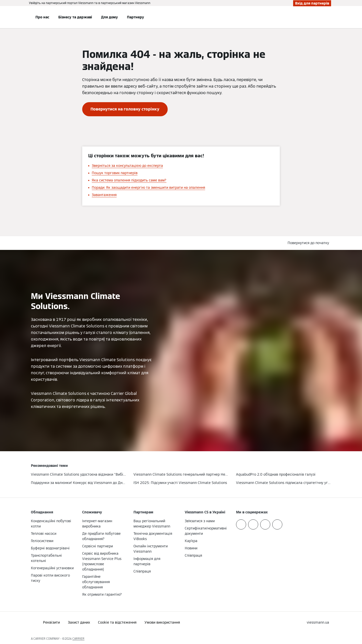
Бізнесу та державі (75, 17)
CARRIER (78, 639)
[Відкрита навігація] (14, 17)
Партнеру (135, 17)
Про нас (42, 17)
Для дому (109, 17)
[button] (309, 243)
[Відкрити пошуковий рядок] (329, 17)
